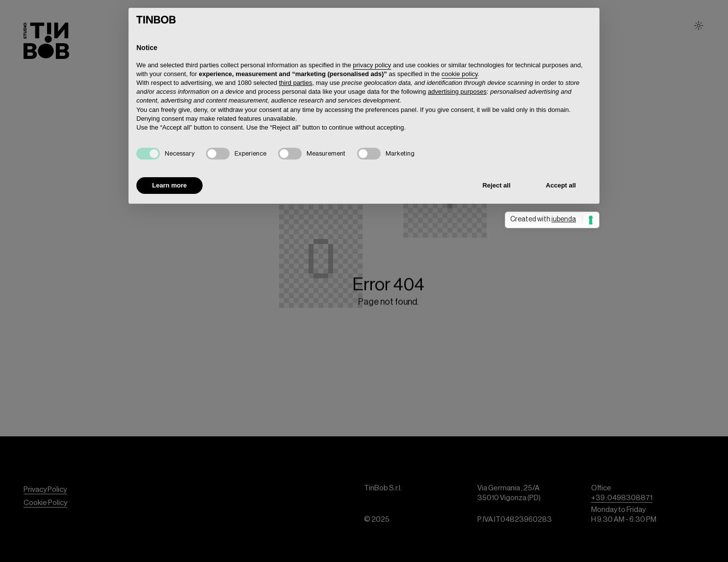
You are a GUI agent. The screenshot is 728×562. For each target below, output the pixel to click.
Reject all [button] (496, 185)
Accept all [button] (561, 185)
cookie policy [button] (459, 74)
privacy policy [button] (372, 65)
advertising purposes (457, 92)
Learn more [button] (169, 185)
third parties (296, 83)
